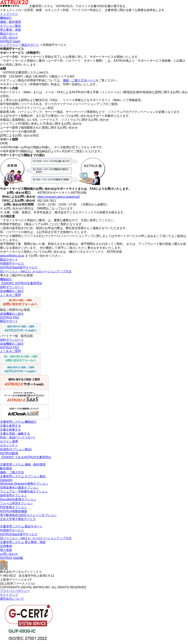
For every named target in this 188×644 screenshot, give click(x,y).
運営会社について (12, 599)
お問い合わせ (9, 38)
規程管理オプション (13, 495)
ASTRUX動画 (9, 453)
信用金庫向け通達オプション (19, 488)
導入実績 (6, 550)
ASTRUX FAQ (9, 318)
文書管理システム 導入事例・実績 (23, 542)
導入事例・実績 (10, 30)
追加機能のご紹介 (12, 291)
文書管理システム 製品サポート (21, 526)
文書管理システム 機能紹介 (18, 422)
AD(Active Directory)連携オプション (24, 484)
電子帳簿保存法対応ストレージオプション (28, 515)
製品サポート (9, 34)
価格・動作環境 (10, 22)
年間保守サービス (12, 264)
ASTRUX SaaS (10, 41)
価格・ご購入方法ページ (79, 80)
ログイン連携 (9, 441)
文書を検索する (10, 430)
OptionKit (6, 480)
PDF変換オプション (13, 507)
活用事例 (6, 546)
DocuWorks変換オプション (18, 499)
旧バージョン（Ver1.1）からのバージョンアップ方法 (36, 271)
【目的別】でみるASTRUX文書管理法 (26, 457)
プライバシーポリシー (15, 591)
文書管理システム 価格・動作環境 (23, 464)
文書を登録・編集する (15, 434)
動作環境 (6, 468)
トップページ (9, 14)
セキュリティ (9, 445)
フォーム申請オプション (16, 503)
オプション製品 (10, 26)
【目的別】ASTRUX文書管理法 (21, 283)
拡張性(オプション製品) (16, 449)
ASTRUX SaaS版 (12, 558)
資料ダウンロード (12, 287)
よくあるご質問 (10, 295)
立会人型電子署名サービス (18, 519)
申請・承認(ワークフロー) (17, 437)
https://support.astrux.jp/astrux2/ (59, 197)
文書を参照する (10, 426)
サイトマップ (9, 595)
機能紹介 (6, 18)
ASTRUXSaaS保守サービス (19, 267)
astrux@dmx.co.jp (12, 256)
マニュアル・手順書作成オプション (24, 491)
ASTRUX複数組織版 (14, 511)
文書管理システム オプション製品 (23, 476)
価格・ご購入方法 (12, 472)
